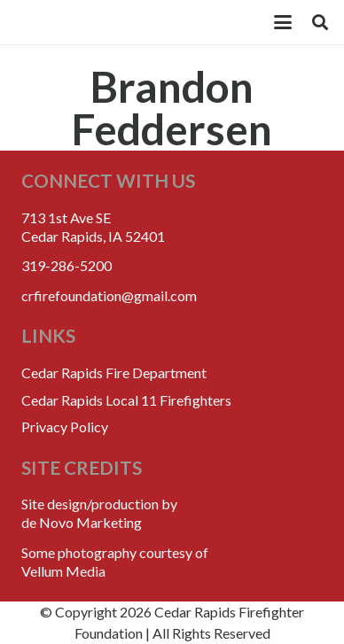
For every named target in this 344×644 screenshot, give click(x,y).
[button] (283, 22)
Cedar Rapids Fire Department (114, 372)
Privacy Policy (65, 427)
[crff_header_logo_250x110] (125, 22)
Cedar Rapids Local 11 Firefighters (126, 400)
